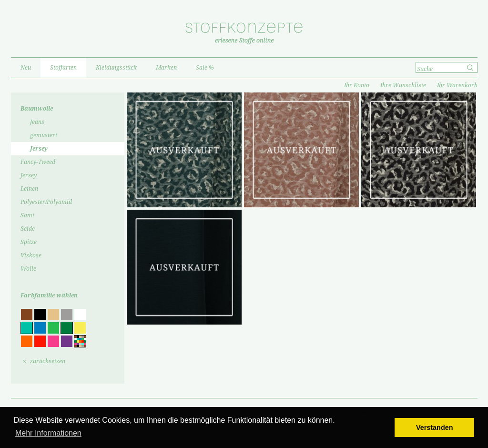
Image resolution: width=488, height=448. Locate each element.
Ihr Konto (357, 85)
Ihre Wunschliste (403, 85)
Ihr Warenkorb (457, 85)
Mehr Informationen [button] (48, 433)
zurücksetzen (48, 361)
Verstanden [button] (435, 428)
